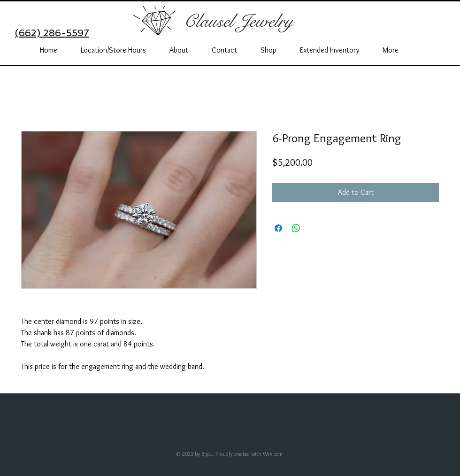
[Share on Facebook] (278, 228)
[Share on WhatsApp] (296, 228)
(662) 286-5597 (52, 33)
